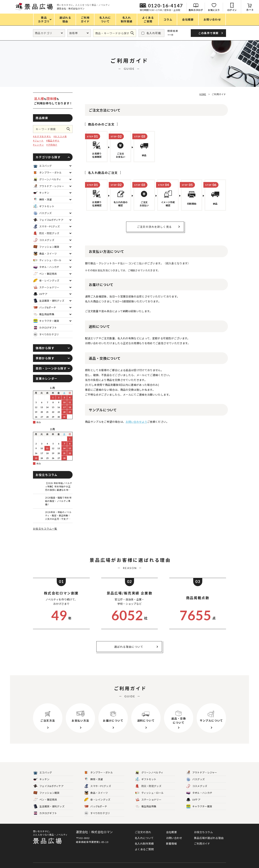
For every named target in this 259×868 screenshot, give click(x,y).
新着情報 (171, 844)
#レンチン (38, 145)
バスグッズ (196, 779)
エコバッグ (43, 773)
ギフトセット (146, 779)
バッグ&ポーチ (96, 806)
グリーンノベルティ (149, 773)
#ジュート (38, 140)
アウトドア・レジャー (202, 773)
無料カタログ (196, 10)
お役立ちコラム (203, 832)
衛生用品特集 (146, 806)
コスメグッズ (197, 786)
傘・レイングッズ (97, 800)
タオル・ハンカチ (199, 793)
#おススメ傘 (60, 136)
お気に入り (214, 10)
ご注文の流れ (143, 832)
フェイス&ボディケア (48, 786)
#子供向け (52, 145)
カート (250, 10)
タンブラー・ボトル (99, 773)
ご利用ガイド (202, 844)
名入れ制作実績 (144, 844)
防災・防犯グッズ (148, 786)
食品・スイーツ (96, 793)
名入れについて (144, 838)
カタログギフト (45, 813)
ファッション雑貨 (46, 793)
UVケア (193, 800)
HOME (203, 94)
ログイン (232, 10)
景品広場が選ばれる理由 (209, 838)
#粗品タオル (53, 140)
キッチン (41, 779)
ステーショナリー (148, 800)
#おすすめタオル (42, 136)
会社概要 (171, 832)
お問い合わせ (174, 838)
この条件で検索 (70, 129)
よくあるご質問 (144, 849)
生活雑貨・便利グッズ (49, 806)
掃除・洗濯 (94, 779)
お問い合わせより (136, 422)
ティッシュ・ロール (150, 793)
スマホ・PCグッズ (98, 786)
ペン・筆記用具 (45, 800)
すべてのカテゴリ (46, 334)
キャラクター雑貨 (199, 806)
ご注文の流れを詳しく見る (154, 227)
